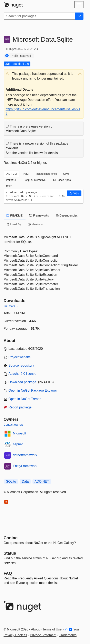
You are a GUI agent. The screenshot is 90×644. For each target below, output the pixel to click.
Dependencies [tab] (67, 215)
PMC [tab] (26, 174)
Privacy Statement (43, 635)
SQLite (11, 482)
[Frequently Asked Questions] (8, 573)
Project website (20, 357)
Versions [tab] (35, 224)
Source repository (21, 365)
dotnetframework (25, 455)
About (35, 629)
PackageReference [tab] (46, 174)
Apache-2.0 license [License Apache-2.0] (22, 374)
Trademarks (68, 635)
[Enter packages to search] (39, 16)
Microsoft (19, 433)
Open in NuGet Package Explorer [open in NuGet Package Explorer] (33, 390)
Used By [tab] (14, 224)
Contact (11, 538)
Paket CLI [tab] (12, 180)
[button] (44, 76)
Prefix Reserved (21, 56)
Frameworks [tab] (39, 215)
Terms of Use (52, 629)
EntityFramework (25, 466)
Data (25, 482)
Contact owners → (15, 425)
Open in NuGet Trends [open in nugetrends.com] (25, 399)
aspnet (18, 444)
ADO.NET (42, 482)
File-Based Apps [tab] (61, 180)
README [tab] (15, 215)
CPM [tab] (66, 174)
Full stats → (11, 306)
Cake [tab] (9, 186)
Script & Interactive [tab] (35, 180)
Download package (22, 382)
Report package (20, 407)
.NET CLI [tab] (11, 174)
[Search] (79, 16)
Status (10, 553)
